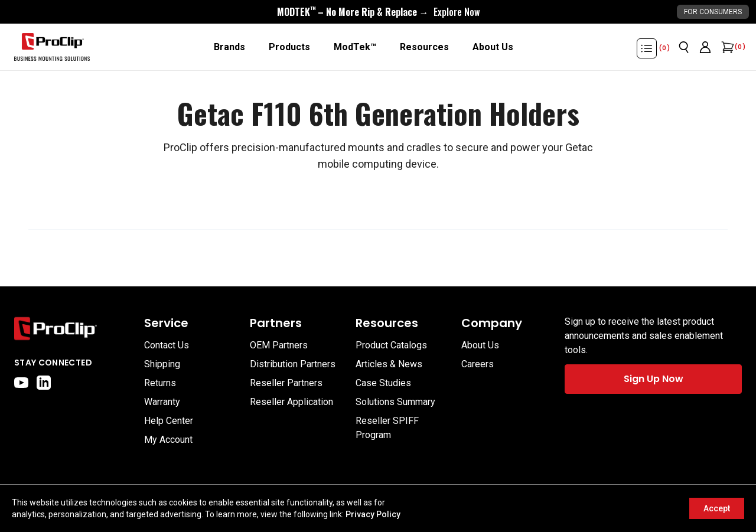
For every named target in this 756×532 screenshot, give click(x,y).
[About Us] (493, 47)
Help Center (169, 421)
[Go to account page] (705, 47)
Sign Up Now (654, 379)
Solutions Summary (395, 402)
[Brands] (229, 47)
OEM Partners (279, 345)
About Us (480, 345)
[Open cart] (726, 47)
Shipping (162, 364)
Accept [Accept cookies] (717, 508)
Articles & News (389, 364)
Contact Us (167, 345)
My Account (168, 440)
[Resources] (424, 47)
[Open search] (684, 47)
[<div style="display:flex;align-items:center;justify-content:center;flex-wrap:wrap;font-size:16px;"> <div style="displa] (378, 12)
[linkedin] (44, 383)
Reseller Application (291, 402)
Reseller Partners (286, 383)
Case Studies (383, 383)
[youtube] (21, 383)
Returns (160, 383)
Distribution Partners (293, 364)
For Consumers (713, 12)
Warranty (162, 402)
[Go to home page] (73, 329)
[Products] (289, 47)
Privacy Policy (373, 514)
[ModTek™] (355, 47)
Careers (478, 364)
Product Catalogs (391, 345)
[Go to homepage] (52, 47)
